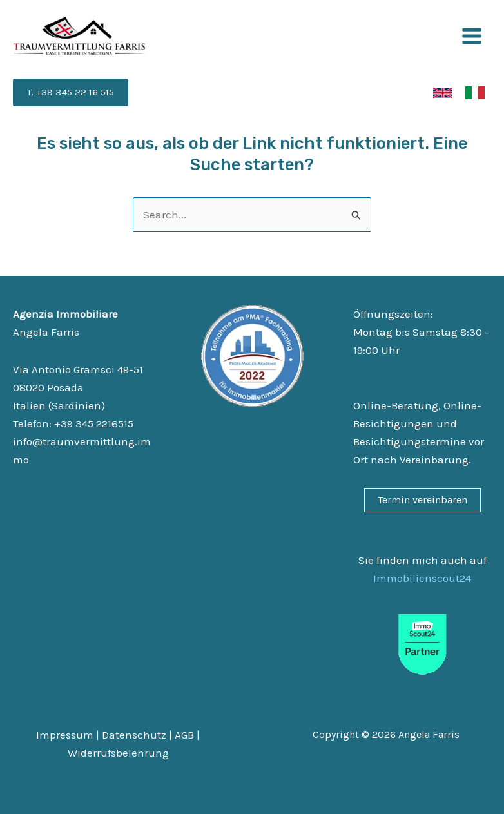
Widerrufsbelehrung (118, 753)
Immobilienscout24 (422, 578)
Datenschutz (134, 735)
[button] (71, 92)
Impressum (65, 735)
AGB (184, 735)
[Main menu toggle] (472, 36)
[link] (443, 93)
